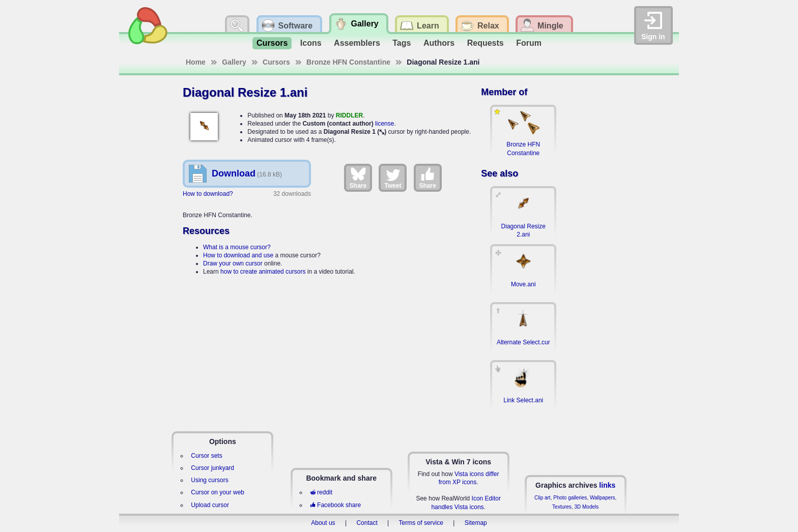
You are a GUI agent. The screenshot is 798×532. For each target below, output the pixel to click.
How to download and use (238, 255)
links (607, 485)
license (384, 124)
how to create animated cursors (263, 272)
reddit (321, 492)
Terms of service (421, 523)
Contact (367, 523)
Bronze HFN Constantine (348, 62)
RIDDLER (349, 115)
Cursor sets (206, 456)
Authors (439, 43)
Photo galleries (570, 498)
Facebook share (335, 505)
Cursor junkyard (212, 468)
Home (196, 62)
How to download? (208, 194)
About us (323, 523)
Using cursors (209, 480)
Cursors (272, 43)
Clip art (543, 498)
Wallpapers (603, 498)
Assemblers (357, 43)
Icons (311, 43)
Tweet (393, 178)
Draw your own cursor (233, 263)
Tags (402, 43)
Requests (486, 43)
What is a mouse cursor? (237, 247)
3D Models (586, 507)
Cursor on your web (218, 492)
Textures (562, 507)
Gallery (234, 62)
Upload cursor (210, 505)
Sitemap (476, 523)
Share (358, 178)
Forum (529, 43)
